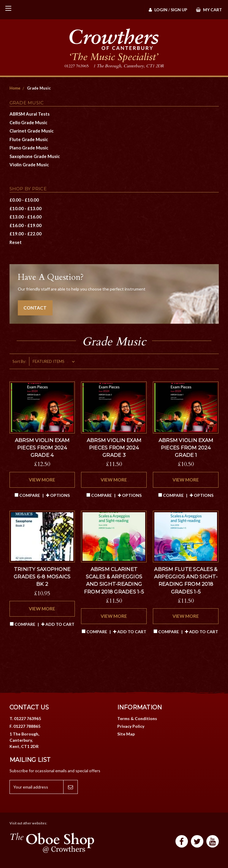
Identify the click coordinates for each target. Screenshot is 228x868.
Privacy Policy (131, 726)
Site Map (126, 734)
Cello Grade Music (28, 122)
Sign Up (179, 10)
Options (58, 495)
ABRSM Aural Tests (30, 114)
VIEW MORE (42, 480)
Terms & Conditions (137, 718)
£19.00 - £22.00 (26, 234)
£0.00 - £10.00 (24, 200)
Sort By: (19, 361)
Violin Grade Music (29, 165)
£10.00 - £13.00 (26, 208)
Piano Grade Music (29, 148)
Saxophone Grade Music (35, 156)
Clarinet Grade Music (32, 131)
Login (158, 10)
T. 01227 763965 (25, 718)
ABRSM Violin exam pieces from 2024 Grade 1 (186, 448)
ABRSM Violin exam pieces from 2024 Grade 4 (42, 448)
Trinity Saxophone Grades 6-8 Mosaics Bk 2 (42, 577)
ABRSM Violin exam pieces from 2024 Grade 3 (114, 448)
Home (15, 88)
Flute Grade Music (29, 139)
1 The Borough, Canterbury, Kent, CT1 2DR (24, 740)
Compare (28, 495)
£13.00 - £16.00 (26, 217)
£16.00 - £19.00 (26, 225)
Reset (16, 242)
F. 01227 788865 (25, 726)
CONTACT (35, 308)
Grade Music (39, 88)
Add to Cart (58, 624)
